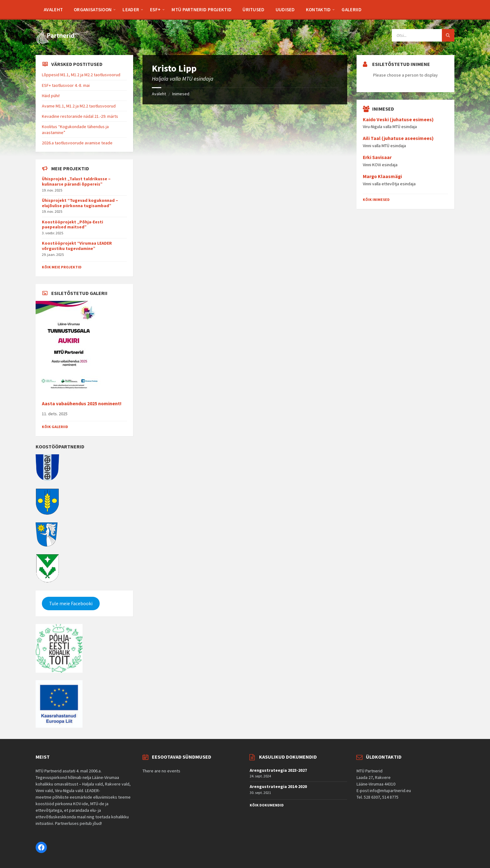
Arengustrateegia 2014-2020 (278, 786)
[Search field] (423, 35)
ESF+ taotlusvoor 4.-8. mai (66, 85)
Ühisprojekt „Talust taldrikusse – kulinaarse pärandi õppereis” (76, 181)
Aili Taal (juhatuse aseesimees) (398, 138)
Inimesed (181, 94)
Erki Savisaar (377, 157)
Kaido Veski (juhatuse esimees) (398, 120)
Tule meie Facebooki (71, 604)
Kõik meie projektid (62, 267)
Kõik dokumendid (267, 805)
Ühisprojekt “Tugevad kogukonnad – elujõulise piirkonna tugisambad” (80, 203)
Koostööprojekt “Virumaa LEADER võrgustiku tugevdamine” (77, 246)
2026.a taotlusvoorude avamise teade (77, 143)
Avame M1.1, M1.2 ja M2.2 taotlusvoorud (79, 106)
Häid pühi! (51, 96)
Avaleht (159, 94)
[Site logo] (57, 43)
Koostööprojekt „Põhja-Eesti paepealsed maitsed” (72, 224)
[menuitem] (53, 9)
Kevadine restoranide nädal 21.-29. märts (80, 116)
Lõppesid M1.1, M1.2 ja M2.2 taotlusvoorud (81, 75)
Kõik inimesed (376, 200)
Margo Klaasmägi (382, 176)
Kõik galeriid (55, 427)
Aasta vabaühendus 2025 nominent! (82, 404)
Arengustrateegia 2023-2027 (278, 770)
